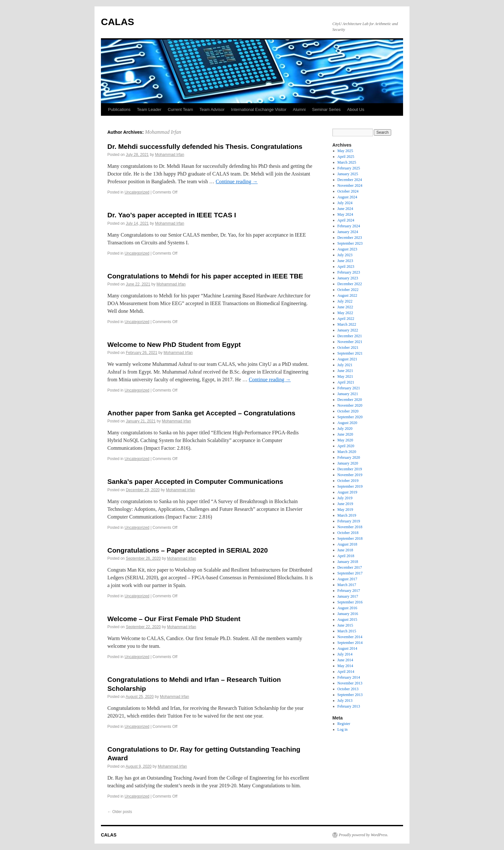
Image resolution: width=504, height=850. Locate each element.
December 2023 (350, 238)
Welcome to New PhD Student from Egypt (174, 344)
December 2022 (350, 284)
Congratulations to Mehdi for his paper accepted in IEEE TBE (205, 276)
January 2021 (348, 394)
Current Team (180, 109)
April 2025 (346, 157)
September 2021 (350, 353)
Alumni (299, 109)
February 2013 (349, 706)
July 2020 (345, 429)
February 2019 (349, 521)
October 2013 (348, 689)
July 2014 (345, 654)
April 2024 (346, 220)
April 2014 (346, 672)
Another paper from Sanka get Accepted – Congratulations (201, 413)
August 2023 (347, 249)
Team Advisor (212, 109)
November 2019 (350, 475)
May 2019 (345, 510)
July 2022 (345, 301)
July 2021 (345, 365)
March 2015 (347, 631)
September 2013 (350, 695)
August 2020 (347, 423)
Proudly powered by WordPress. (364, 835)
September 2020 (350, 417)
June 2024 (345, 209)
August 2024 (347, 197)
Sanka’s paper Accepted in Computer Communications (195, 481)
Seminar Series (326, 109)
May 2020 (345, 440)
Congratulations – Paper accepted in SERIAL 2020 (188, 550)
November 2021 (350, 342)
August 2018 (347, 544)
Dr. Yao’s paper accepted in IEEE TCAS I (172, 215)
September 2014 (350, 643)
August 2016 (347, 608)
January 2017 (348, 596)
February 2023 (349, 272)
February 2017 (349, 591)
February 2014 (349, 677)
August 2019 (347, 492)
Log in (343, 729)
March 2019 (347, 515)
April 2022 (346, 319)
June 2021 (345, 371)
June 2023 (345, 261)
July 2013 (345, 701)
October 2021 (348, 348)
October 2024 (348, 191)
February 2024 (349, 226)
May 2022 (345, 313)
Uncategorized (137, 192)
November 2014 (350, 637)
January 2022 (348, 330)
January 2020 (348, 463)
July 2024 (345, 203)
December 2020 (350, 400)
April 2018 (346, 556)
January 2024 (348, 232)
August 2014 (347, 648)
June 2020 (345, 434)
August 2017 (347, 579)
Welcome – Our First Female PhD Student (174, 619)
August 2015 (347, 619)
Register (344, 724)
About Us (356, 109)
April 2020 (346, 446)
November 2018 (350, 527)
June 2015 (345, 625)
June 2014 (345, 660)
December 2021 (350, 336)
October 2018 (348, 533)
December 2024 (350, 180)
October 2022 (348, 290)
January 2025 (348, 174)
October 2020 (348, 411)
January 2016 (348, 614)
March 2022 (347, 324)
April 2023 (346, 267)
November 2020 (350, 405)
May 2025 (345, 151)
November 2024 (350, 185)
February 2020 (349, 457)
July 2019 (345, 498)
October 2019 (348, 481)
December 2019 (350, 469)
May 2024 (345, 214)
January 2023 (348, 278)
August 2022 (347, 295)
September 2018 (350, 538)
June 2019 (345, 504)
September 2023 (350, 243)
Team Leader (149, 109)
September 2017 (350, 573)
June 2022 (345, 307)
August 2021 (347, 359)
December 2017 (350, 567)
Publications (119, 109)
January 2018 (348, 562)
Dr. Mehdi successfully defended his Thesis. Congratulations (205, 146)
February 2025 (349, 168)
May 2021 (345, 376)
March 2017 (347, 585)
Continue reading (237, 181)
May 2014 (345, 666)
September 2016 (350, 602)
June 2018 (345, 550)
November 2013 (350, 683)
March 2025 (347, 162)
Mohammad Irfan (163, 132)
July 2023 (345, 255)
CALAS (117, 22)
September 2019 (350, 486)
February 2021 (349, 388)
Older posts (120, 812)
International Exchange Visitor (259, 109)
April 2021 (346, 382)
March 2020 (347, 452)
